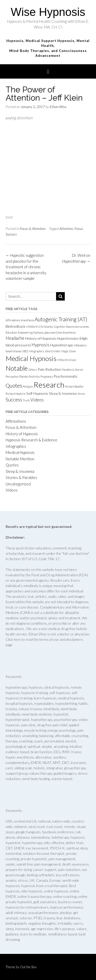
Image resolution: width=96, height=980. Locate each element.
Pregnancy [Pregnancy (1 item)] (47, 376)
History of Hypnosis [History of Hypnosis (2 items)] (41, 338)
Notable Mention (20, 459)
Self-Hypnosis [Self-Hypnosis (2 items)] (37, 393)
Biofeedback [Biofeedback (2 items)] (15, 326)
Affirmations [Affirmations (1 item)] (13, 320)
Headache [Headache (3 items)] (15, 338)
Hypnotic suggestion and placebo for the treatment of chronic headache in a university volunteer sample (26, 267)
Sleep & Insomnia (20, 471)
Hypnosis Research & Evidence (31, 440)
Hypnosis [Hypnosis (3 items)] (40, 345)
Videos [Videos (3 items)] (37, 400)
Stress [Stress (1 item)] (81, 394)
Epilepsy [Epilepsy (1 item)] (39, 332)
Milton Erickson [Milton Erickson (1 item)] (67, 360)
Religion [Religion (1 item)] (28, 386)
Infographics (16, 446)
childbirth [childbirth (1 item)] (32, 327)
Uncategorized (18, 484)
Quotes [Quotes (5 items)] (14, 386)
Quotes (12, 465)
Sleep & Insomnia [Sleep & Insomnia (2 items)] (63, 393)
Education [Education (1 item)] (11, 332)
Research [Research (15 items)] (49, 385)
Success (11, 234)
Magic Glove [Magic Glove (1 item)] (69, 351)
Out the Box (28, 967)
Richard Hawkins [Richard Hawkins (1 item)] (16, 394)
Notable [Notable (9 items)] (17, 368)
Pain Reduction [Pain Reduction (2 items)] (50, 369)
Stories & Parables (21, 477)
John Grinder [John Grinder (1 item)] (53, 351)
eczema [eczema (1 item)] (84, 327)
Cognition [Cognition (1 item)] (60, 327)
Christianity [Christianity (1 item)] (46, 327)
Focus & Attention (33, 228)
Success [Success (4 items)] (14, 400)
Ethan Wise (58, 107)
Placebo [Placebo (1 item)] (24, 376)
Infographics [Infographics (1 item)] (37, 351)
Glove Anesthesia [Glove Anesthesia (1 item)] (66, 332)
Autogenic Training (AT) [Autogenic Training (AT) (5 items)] (61, 319)
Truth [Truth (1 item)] (26, 400)
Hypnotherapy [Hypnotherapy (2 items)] (62, 345)
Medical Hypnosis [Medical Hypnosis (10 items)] (31, 358)
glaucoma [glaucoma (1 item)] (50, 332)
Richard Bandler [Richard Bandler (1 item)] (74, 386)
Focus (79, 228)
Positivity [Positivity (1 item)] (34, 376)
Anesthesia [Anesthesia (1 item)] (27, 320)
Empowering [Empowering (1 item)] (25, 332)
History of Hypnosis (22, 434)
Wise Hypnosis (48, 12)
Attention (66, 228)
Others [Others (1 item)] (33, 370)
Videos (12, 490)
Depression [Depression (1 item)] (73, 327)
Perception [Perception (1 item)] (12, 376)
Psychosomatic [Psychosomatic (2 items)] (66, 376)
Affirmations (16, 421)
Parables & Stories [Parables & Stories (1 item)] (73, 370)
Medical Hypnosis (20, 452)
